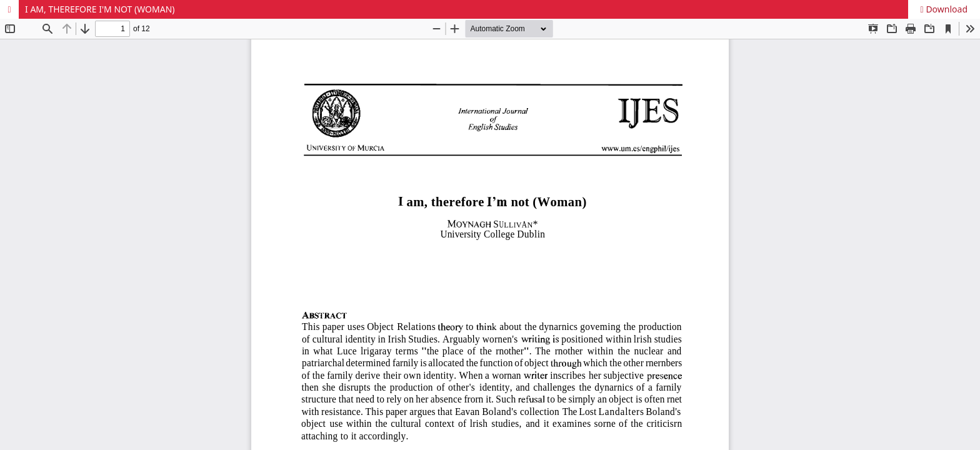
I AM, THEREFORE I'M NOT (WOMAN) (100, 9)
